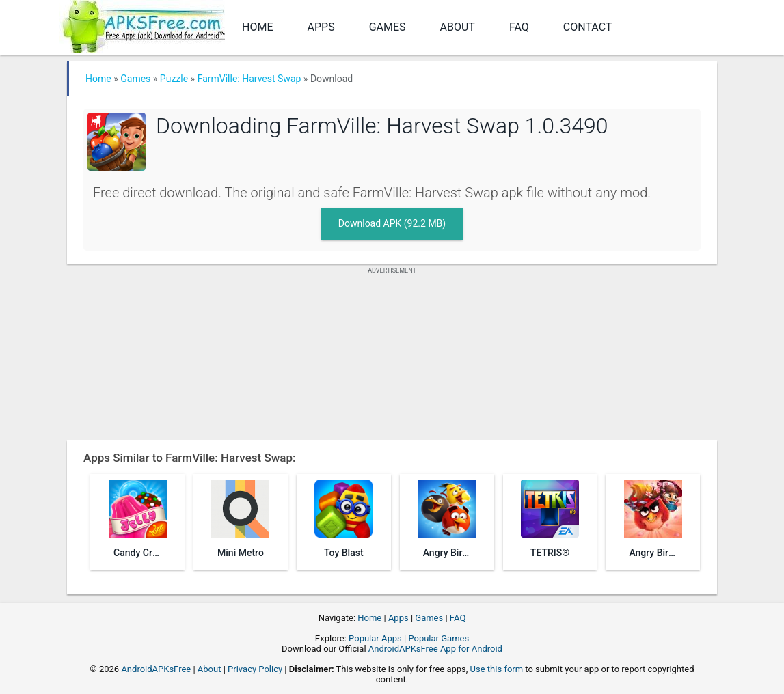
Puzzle (174, 79)
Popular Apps (375, 638)
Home (257, 27)
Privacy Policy (255, 669)
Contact (588, 27)
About (458, 27)
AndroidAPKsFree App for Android (435, 649)
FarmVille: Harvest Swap (249, 79)
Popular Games (438, 638)
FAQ (519, 27)
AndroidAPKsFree (156, 669)
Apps (321, 27)
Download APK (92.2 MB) (392, 223)
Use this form (497, 669)
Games (388, 27)
